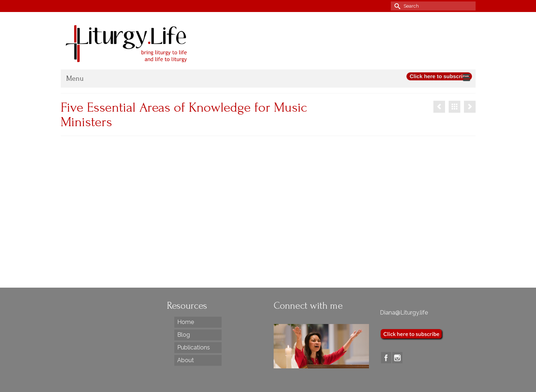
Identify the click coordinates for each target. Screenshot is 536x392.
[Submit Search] (396, 6)
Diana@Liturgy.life (404, 313)
